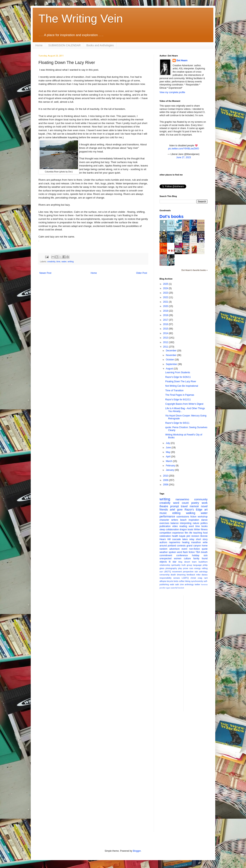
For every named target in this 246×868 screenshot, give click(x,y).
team (194, 562)
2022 (166, 297)
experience (178, 533)
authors (163, 542)
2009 (166, 480)
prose (186, 568)
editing (176, 513)
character (164, 520)
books (204, 526)
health (175, 536)
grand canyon (194, 546)
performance (167, 516)
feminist (204, 585)
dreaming (181, 575)
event (184, 549)
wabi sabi (174, 584)
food (205, 533)
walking (191, 513)
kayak (182, 536)
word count (181, 503)
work (205, 503)
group (189, 565)
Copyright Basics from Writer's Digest (184, 404)
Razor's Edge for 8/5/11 (177, 423)
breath (204, 552)
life (191, 533)
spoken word (175, 552)
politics (204, 523)
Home (39, 45)
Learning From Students (178, 372)
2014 (166, 333)
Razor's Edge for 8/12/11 (178, 400)
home (205, 546)
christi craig (196, 578)
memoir (194, 506)
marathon (196, 542)
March (169, 461)
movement (177, 572)
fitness (204, 530)
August (170, 369)
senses (177, 578)
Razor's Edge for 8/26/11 (178, 377)
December (172, 351)
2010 (166, 476)
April (168, 457)
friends (164, 510)
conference (182, 555)
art (206, 510)
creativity (51, 261)
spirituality (176, 565)
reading (183, 526)
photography (171, 568)
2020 (166, 306)
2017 (166, 320)
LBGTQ (167, 572)
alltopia (163, 581)
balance (175, 523)
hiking (188, 581)
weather (164, 552)
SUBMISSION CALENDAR (64, 45)
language (197, 565)
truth (184, 565)
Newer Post (45, 273)
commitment (166, 555)
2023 (166, 293)
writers (175, 520)
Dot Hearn (182, 60)
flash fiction (189, 552)
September (172, 364)
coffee (182, 581)
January (170, 470)
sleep (162, 530)
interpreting (186, 523)
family (196, 559)
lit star (173, 562)
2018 (166, 315)
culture (187, 559)
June (169, 448)
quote (205, 549)
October (170, 360)
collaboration (172, 530)
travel (184, 506)
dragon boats (187, 530)
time (58, 261)
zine (182, 584)
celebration (165, 536)
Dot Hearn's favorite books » (194, 270)
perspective (188, 572)
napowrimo (175, 542)
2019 (166, 311)
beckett (181, 588)
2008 (166, 485)
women (178, 559)
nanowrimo (182, 499)
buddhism (203, 562)
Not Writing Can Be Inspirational (182, 386)
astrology (203, 572)
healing (186, 542)
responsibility (165, 578)
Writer (197, 530)
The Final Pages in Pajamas (180, 395)
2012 (166, 342)
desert (187, 562)
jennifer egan (165, 588)
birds (176, 581)
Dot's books (172, 216)
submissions (183, 517)
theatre (164, 506)
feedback (191, 575)
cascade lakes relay (183, 539)
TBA (198, 552)
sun (161, 572)
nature (196, 523)
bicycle (170, 581)
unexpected (165, 559)
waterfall (174, 588)
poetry (195, 503)
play (180, 568)
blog (180, 562)
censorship (165, 575)
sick (206, 555)
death (173, 575)
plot (188, 536)
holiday (196, 555)
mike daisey (202, 575)
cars (191, 568)
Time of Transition (174, 391)
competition (165, 533)
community (201, 499)
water (64, 261)
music (163, 513)
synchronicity (197, 581)
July (168, 443)
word (191, 526)
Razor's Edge (193, 510)
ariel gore (176, 510)
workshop (203, 517)
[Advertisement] (202, 653)
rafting (205, 568)
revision (195, 536)
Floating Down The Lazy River (181, 381)
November (172, 355)
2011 (166, 347)
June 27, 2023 (184, 157)
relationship (165, 565)
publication (165, 526)
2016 (166, 324)
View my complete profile (172, 92)
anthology (189, 584)
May (168, 452)
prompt (175, 506)
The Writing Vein (81, 19)
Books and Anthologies (100, 45)
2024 (166, 288)
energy (197, 568)
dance (204, 520)
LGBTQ (185, 578)
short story (202, 539)
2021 (166, 302)
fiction (193, 517)
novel (204, 506)
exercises (164, 523)
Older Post (142, 273)
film (187, 533)
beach (183, 520)
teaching (198, 533)
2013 (166, 338)
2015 (166, 329)
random (163, 549)
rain (196, 572)
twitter (197, 584)
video (175, 526)
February (171, 466)
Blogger (137, 851)
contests (181, 546)
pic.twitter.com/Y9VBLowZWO (184, 149)
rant (206, 578)
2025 (166, 284)
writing (71, 261)
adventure (174, 549)
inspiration (194, 520)
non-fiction (194, 549)
